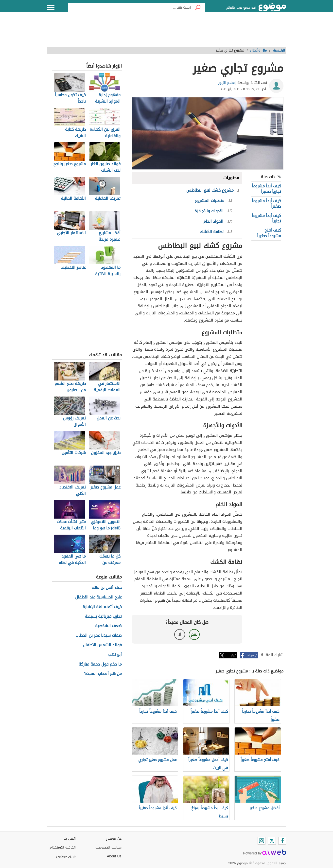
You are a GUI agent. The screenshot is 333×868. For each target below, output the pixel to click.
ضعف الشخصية (108, 626)
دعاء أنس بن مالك (107, 588)
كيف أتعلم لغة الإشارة (102, 607)
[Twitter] (272, 841)
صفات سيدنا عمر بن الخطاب (99, 636)
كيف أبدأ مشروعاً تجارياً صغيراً (266, 189)
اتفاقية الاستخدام (63, 847)
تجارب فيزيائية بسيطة (103, 617)
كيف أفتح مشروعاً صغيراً (269, 233)
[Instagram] (262, 841)
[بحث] (198, 7)
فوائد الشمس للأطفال (102, 645)
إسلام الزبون (227, 83)
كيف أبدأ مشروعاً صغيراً (266, 204)
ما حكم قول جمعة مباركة (100, 664)
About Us (114, 856)
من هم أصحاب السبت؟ (103, 674)
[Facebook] (282, 841)
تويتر (233, 655)
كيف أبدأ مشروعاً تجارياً (266, 218)
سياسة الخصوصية (108, 847)
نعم (194, 634)
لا (180, 634)
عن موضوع (114, 839)
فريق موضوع (66, 856)
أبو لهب (115, 655)
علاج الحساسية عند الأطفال (98, 597)
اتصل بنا (70, 839)
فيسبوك (252, 655)
